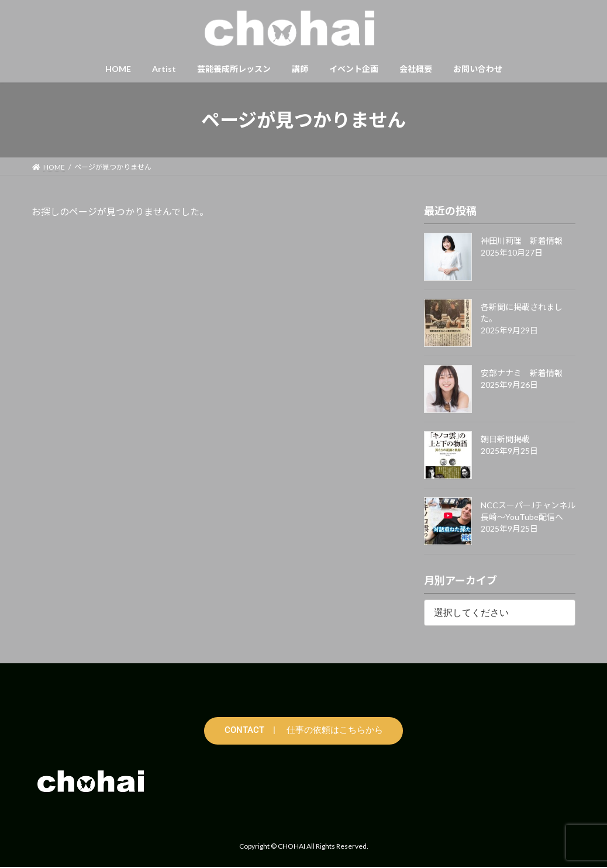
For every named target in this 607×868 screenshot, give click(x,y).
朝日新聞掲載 (505, 439)
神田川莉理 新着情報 (522, 241)
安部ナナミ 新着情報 (522, 373)
